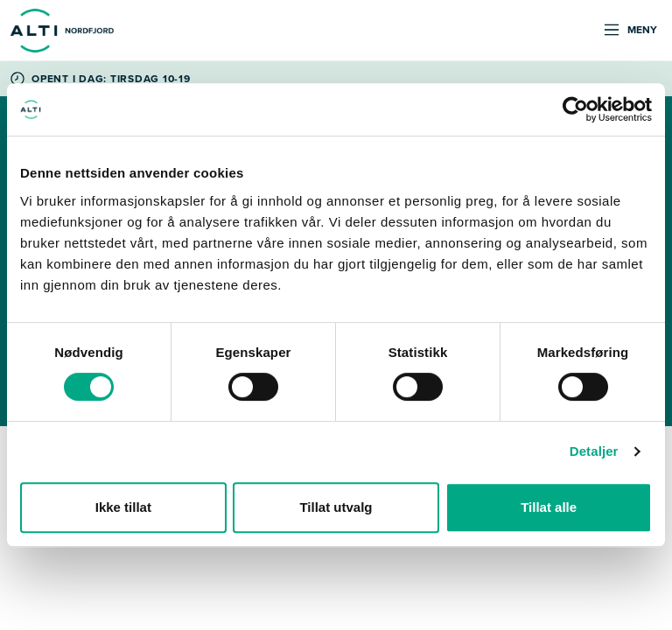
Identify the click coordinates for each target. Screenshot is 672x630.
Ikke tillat (123, 507)
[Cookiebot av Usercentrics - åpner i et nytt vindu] (575, 109)
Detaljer (594, 451)
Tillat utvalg (336, 507)
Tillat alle (549, 507)
